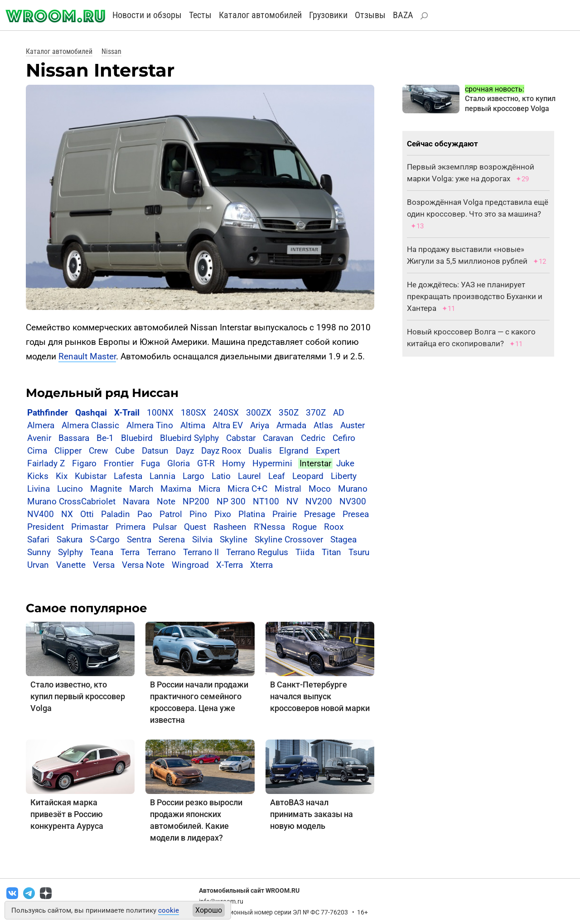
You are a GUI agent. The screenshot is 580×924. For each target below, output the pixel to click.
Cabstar (241, 438)
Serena (172, 539)
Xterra (261, 565)
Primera (130, 527)
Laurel (249, 476)
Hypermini (272, 463)
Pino (198, 514)
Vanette (71, 565)
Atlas (323, 425)
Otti (87, 514)
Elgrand (294, 451)
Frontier (119, 463)
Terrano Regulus (257, 552)
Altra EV (228, 425)
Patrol (171, 514)
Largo (193, 476)
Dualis (260, 451)
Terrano (161, 552)
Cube (125, 451)
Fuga (150, 463)
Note (166, 501)
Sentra (139, 539)
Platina (252, 514)
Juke (345, 463)
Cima (37, 451)
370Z (316, 413)
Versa (104, 565)
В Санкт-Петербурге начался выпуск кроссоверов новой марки (320, 696)
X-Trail (127, 413)
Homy (234, 463)
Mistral (288, 489)
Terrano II (201, 552)
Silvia (202, 539)
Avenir (39, 438)
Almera (41, 425)
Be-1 (105, 438)
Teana (102, 552)
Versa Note (143, 565)
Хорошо (209, 910)
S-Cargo (105, 539)
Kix (62, 476)
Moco (320, 489)
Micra (209, 489)
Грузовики (328, 15)
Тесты (200, 15)
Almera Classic (90, 425)
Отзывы (370, 15)
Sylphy (70, 552)
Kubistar (91, 476)
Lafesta (128, 476)
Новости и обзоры (147, 15)
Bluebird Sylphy (189, 438)
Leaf (277, 476)
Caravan (278, 438)
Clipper (68, 451)
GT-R (206, 463)
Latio (221, 476)
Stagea (343, 539)
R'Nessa (269, 527)
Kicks (38, 476)
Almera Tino (150, 425)
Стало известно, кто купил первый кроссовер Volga (78, 696)
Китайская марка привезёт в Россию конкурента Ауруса (67, 814)
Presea (356, 514)
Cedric (313, 438)
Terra (130, 552)
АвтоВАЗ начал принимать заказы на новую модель (312, 814)
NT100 (266, 501)
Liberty (344, 476)
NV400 (41, 514)
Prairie (285, 514)
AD (338, 413)
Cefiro (344, 438)
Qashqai (91, 413)
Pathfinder (48, 413)
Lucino (70, 489)
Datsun (155, 451)
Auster (353, 425)
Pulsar (165, 527)
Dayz (185, 451)
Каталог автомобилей (260, 15)
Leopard (308, 476)
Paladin (116, 514)
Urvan (38, 565)
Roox (334, 527)
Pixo (223, 514)
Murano (353, 489)
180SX (193, 413)
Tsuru (359, 552)
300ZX (259, 413)
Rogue (304, 527)
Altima (193, 425)
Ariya (260, 425)
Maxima (176, 489)
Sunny (39, 552)
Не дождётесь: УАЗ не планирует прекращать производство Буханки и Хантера (475, 296)
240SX (226, 413)
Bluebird (137, 438)
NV (292, 501)
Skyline (234, 539)
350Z (289, 413)
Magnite (106, 489)
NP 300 (231, 501)
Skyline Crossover (289, 539)
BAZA (403, 15)
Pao (145, 514)
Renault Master (87, 356)
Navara (136, 501)
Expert (328, 451)
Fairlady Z (46, 463)
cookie (169, 910)
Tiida (305, 552)
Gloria (179, 463)
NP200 (196, 501)
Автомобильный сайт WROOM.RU (249, 890)
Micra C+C (247, 489)
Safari (38, 539)
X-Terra (230, 565)
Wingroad (190, 565)
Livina (39, 489)
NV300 (353, 501)
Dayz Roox (221, 451)
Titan (331, 552)
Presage (320, 514)
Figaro (84, 463)
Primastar (90, 527)
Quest (195, 527)
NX (67, 514)
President (46, 527)
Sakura (70, 539)
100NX (160, 413)
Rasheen (230, 527)
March (141, 489)
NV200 (319, 501)
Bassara (74, 438)
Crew (98, 451)
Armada (291, 425)
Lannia (162, 476)
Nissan (111, 51)
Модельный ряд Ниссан (102, 393)
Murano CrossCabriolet (71, 501)
